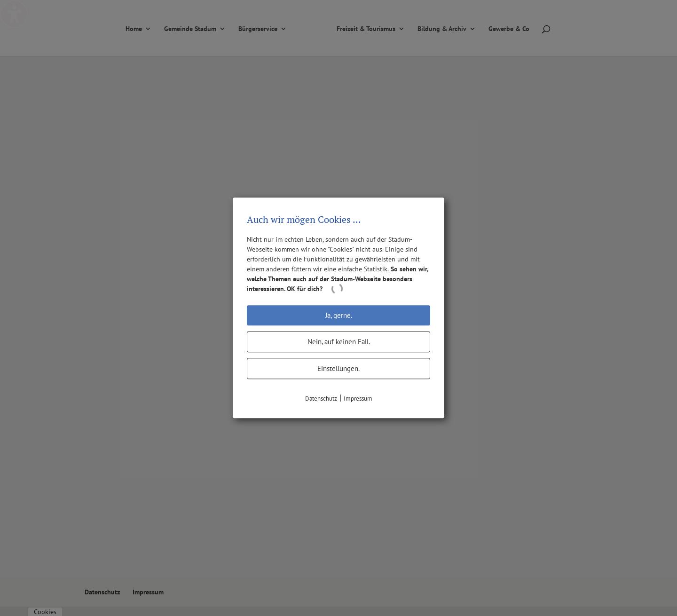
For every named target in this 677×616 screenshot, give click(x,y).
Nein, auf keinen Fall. (339, 342)
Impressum (358, 399)
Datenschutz (321, 399)
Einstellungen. (338, 368)
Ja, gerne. (339, 315)
